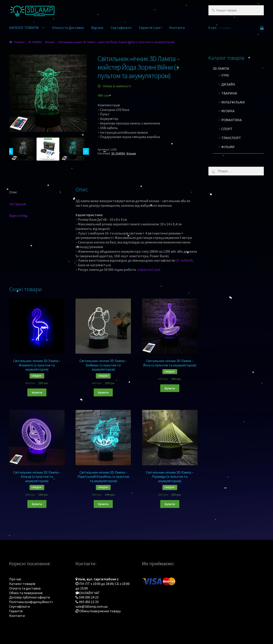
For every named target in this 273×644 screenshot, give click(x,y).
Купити (37, 392)
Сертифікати (121, 28)
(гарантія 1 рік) (149, 269)
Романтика (232, 120)
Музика (228, 111)
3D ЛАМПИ (35, 42)
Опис (13, 192)
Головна (19, 42)
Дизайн (228, 84)
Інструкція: (18, 204)
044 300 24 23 (89, 597)
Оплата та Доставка (68, 28)
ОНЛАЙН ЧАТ (89, 593)
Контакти (177, 28)
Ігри (225, 75)
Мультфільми (233, 102)
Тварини (229, 93)
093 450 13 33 (89, 602)
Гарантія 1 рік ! (150, 28)
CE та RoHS (184, 260)
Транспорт (231, 138)
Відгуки (97, 28)
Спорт (227, 129)
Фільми (50, 42)
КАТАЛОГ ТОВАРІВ (24, 28)
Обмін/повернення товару (100, 611)
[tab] (37, 192)
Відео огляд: (18, 215)
